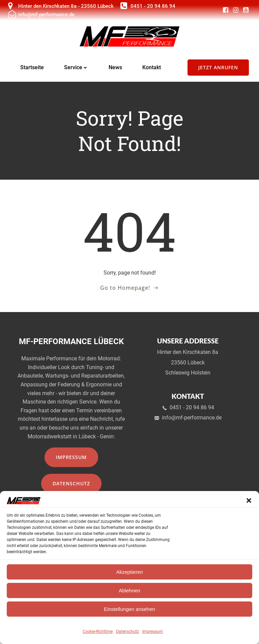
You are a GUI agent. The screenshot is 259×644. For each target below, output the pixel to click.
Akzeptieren (129, 572)
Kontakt (152, 69)
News (115, 69)
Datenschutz (127, 632)
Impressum (153, 632)
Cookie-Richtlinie (98, 632)
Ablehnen (129, 590)
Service (76, 69)
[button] (249, 500)
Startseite (32, 69)
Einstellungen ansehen (129, 609)
